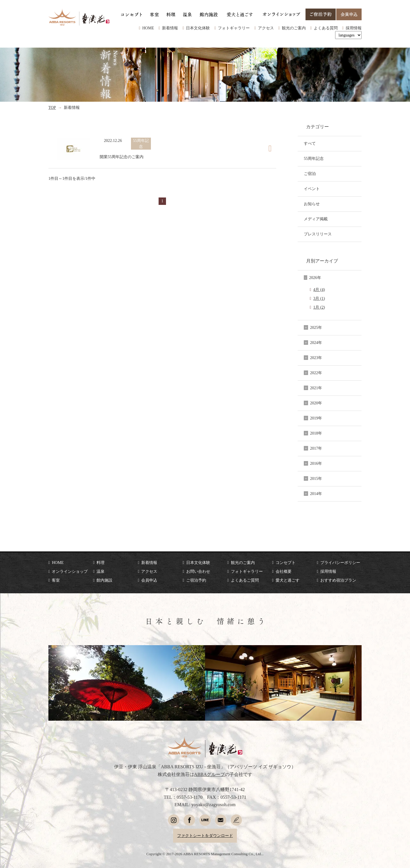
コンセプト (286, 563)
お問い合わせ (198, 571)
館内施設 (104, 580)
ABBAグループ (210, 774)
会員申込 (149, 580)
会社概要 (284, 571)
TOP (52, 107)
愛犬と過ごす (288, 580)
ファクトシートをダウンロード (205, 836)
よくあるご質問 (245, 580)
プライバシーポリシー (340, 563)
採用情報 (354, 28)
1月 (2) (319, 307)
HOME (148, 28)
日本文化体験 (198, 28)
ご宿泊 (310, 174)
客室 (56, 580)
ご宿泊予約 (196, 580)
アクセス (266, 28)
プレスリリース (318, 234)
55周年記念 (314, 158)
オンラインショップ (70, 571)
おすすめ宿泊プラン (338, 580)
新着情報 (170, 28)
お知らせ (312, 204)
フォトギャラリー (234, 28)
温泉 (101, 571)
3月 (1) (319, 298)
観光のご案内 (294, 28)
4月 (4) (319, 290)
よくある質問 (326, 28)
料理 (101, 563)
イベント (312, 189)
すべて (310, 143)
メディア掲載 (316, 219)
